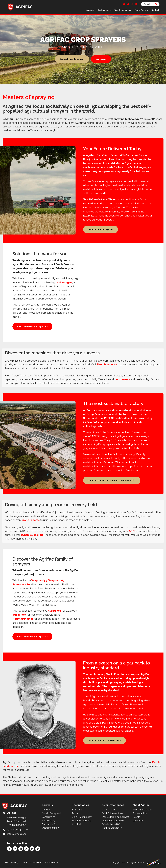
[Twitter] (26, 849)
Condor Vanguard (51, 813)
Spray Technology (82, 817)
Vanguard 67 (56, 580)
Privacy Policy (11, 863)
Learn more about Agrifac (100, 229)
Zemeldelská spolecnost (116, 817)
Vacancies (138, 821)
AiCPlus (133, 531)
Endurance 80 (21, 585)
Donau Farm (109, 810)
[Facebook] (9, 849)
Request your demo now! (72, 59)
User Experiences (123, 10)
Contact (155, 10)
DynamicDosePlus (32, 535)
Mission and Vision (143, 810)
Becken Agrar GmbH (113, 821)
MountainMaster (23, 619)
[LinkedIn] (21, 849)
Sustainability (140, 813)
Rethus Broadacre (112, 828)
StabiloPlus (90, 700)
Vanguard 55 (39, 580)
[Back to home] (20, 7)
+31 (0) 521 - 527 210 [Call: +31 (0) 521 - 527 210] (18, 829)
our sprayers (122, 379)
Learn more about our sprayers (32, 326)
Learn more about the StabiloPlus (104, 740)
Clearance (55, 611)
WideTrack (19, 615)
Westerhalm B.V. (111, 824)
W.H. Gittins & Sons (113, 813)
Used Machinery (51, 828)
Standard (77, 810)
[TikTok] (38, 849)
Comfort (77, 824)
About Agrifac (141, 10)
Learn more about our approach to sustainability (112, 480)
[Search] (150, 4)
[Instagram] (15, 849)
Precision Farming (82, 821)
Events (136, 817)
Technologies (104, 10)
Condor (46, 810)
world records (31, 520)
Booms (76, 813)
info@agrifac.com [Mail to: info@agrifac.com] (17, 834)
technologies (64, 282)
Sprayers (90, 10)
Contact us (101, 59)
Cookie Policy (52, 863)
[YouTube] (32, 849)
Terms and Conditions (32, 863)
